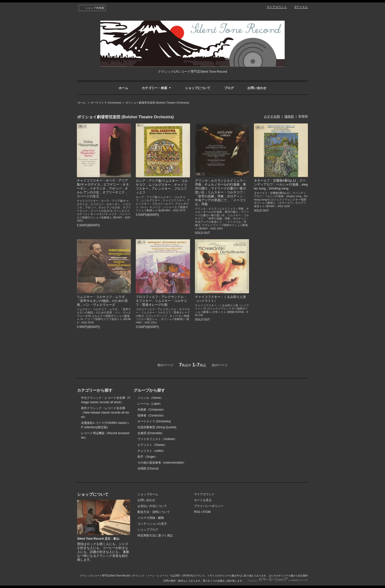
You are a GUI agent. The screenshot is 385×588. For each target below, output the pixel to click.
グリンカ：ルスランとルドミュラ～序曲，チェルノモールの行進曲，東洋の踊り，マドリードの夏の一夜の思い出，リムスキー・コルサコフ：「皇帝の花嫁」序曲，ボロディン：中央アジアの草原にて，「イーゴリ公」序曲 (220, 192)
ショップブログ (148, 530)
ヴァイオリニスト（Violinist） (157, 439)
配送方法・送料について (154, 512)
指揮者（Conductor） (152, 415)
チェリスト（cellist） (151, 451)
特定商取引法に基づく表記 (155, 535)
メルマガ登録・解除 (151, 518)
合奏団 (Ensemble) (150, 433)
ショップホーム (148, 494)
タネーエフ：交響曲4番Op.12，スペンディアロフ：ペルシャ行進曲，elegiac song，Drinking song (281, 184)
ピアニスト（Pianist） (152, 445)
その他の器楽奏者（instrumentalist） (162, 463)
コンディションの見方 (152, 524)
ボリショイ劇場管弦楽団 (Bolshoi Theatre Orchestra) (157, 103)
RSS (197, 512)
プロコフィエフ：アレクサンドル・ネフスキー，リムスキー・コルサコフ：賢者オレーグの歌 (161, 301)
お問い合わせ (257, 88)
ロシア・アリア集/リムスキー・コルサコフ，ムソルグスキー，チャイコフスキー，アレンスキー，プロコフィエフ (162, 187)
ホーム (123, 88)
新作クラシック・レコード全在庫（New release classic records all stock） (105, 413)
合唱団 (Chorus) (148, 468)
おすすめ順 (272, 116)
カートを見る (203, 500)
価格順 (289, 116)
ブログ (229, 88)
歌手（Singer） (148, 457)
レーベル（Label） (150, 404)
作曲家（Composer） (152, 410)
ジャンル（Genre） (150, 398)
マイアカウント (277, 7)
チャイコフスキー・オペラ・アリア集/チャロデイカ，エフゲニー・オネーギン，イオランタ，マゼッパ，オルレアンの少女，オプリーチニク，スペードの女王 (103, 188)
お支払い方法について (152, 506)
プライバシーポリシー (209, 506)
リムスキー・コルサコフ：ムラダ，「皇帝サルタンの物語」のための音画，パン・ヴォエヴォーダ (102, 301)
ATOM (206, 512)
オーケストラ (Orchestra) (106, 103)
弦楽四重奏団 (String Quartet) (157, 427)
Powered (278, 581)
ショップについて (198, 88)
